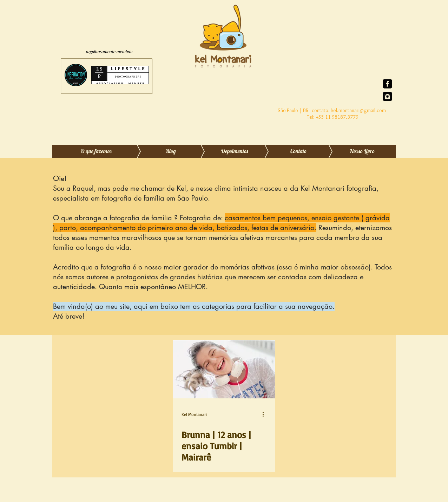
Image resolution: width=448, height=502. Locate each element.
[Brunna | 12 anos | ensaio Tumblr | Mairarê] (224, 369)
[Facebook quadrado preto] (387, 84)
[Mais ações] (265, 414)
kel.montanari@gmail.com (358, 110)
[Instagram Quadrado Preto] (387, 96)
